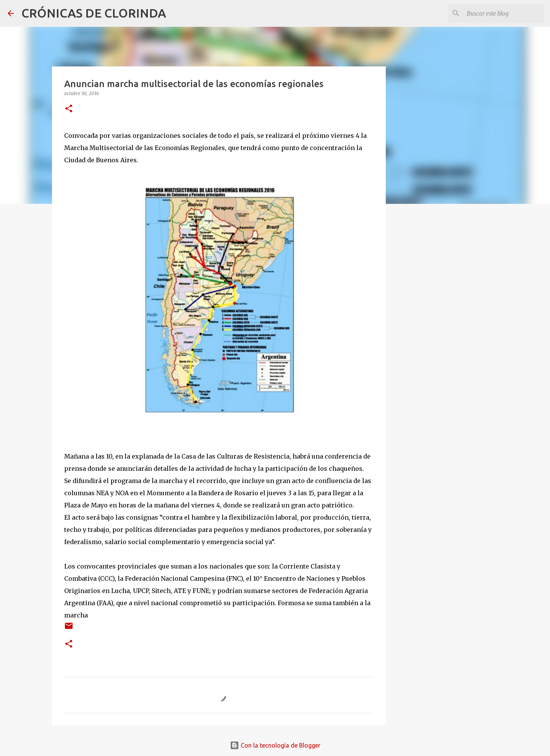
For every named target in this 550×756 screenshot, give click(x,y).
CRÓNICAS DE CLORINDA (94, 13)
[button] (69, 109)
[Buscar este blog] (504, 13)
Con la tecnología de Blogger (275, 745)
